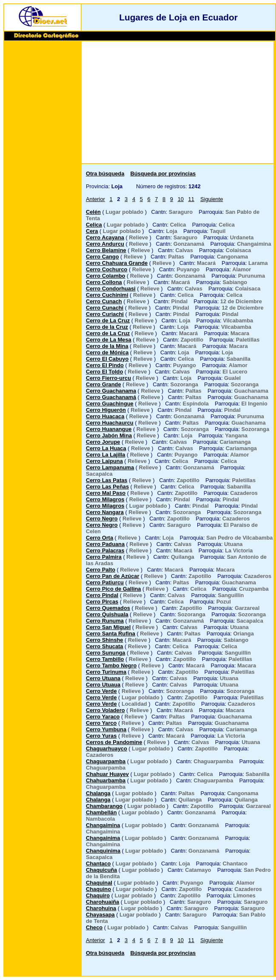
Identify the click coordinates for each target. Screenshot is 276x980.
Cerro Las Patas (107, 480)
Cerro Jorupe (103, 442)
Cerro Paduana (105, 544)
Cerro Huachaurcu (110, 423)
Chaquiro (98, 895)
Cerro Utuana (103, 678)
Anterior (95, 199)
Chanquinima (103, 851)
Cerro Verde (101, 691)
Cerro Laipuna (104, 461)
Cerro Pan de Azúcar (112, 576)
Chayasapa (100, 915)
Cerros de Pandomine (114, 742)
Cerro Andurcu (105, 244)
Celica (94, 225)
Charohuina (101, 908)
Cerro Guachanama (111, 391)
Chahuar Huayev (107, 774)
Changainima (103, 838)
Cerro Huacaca (105, 416)
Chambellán (101, 812)
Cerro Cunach (104, 301)
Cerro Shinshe (104, 640)
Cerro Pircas (102, 602)
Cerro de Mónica (107, 352)
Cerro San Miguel (108, 627)
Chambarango (104, 806)
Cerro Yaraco (103, 717)
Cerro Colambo (105, 276)
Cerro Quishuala (107, 614)
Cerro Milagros (105, 499)
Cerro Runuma (105, 621)
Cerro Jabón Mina (109, 435)
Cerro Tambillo (105, 659)
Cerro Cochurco (107, 269)
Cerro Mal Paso (106, 493)
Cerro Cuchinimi (107, 295)
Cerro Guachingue (110, 404)
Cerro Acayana (105, 237)
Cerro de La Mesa (109, 340)
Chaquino (98, 889)
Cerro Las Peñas (107, 487)
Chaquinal (99, 883)
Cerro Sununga (105, 653)
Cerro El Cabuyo (107, 359)
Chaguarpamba (106, 761)
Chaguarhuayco (107, 749)
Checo (94, 927)
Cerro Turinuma (106, 672)
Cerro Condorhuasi (111, 289)
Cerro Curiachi (105, 314)
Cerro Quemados (108, 608)
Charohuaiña (102, 902)
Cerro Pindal (102, 595)
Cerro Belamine (106, 250)
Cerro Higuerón (106, 410)
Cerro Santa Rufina (111, 634)
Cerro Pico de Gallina (113, 589)
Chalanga (98, 793)
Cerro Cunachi (105, 308)
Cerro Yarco (101, 723)
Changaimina (103, 825)
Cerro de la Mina (107, 346)
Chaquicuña (101, 870)
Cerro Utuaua (103, 685)
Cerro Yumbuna (106, 729)
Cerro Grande (104, 384)
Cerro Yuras (101, 736)
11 (191, 199)
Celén (93, 212)
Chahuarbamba (106, 780)
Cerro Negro (102, 519)
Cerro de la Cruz (107, 327)
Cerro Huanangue (109, 429)
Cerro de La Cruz (108, 320)
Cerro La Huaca (106, 448)
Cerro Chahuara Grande (117, 263)
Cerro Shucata (104, 646)
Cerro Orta (100, 538)
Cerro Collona (104, 282)
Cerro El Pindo (105, 365)
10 (181, 199)
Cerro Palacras (105, 550)
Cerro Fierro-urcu (108, 378)
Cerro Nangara (105, 512)
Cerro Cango (102, 257)
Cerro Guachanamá (111, 397)
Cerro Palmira (104, 557)
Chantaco (98, 864)
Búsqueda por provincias (163, 174)
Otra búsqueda (105, 174)
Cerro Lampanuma (110, 467)
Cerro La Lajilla (105, 455)
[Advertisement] (43, 173)
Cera (92, 231)
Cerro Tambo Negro (111, 665)
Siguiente (212, 199)
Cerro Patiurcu (105, 582)
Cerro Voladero (105, 710)
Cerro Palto (101, 570)
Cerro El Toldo (104, 372)
